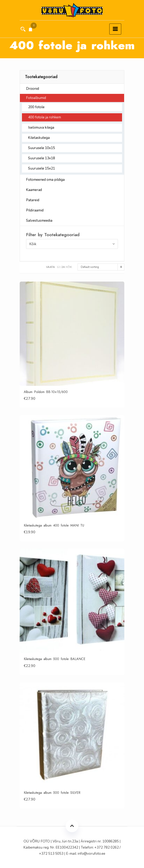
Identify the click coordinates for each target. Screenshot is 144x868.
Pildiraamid (35, 210)
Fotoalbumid (36, 98)
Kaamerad (34, 190)
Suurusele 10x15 (42, 148)
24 (63, 267)
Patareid (33, 200)
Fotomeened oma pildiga (45, 180)
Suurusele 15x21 (42, 168)
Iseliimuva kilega (41, 127)
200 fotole (36, 107)
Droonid (33, 89)
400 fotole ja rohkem (45, 117)
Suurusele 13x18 (42, 158)
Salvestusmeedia (39, 221)
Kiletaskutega (39, 138)
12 (58, 267)
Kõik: (69, 267)
